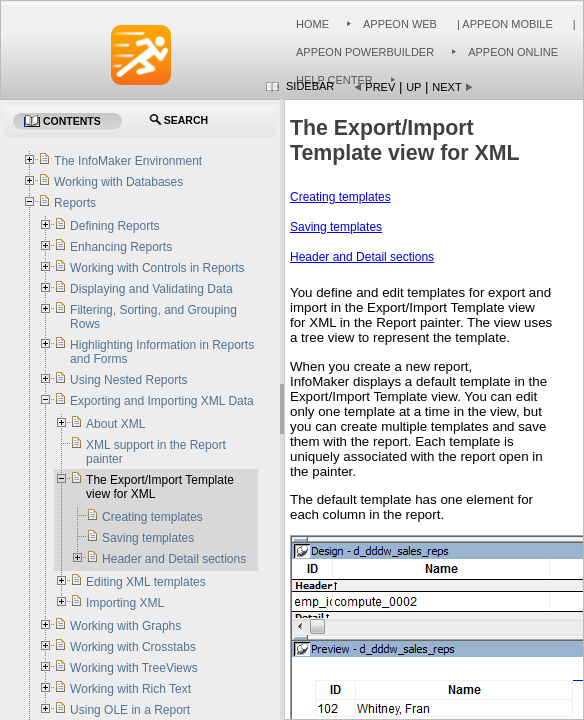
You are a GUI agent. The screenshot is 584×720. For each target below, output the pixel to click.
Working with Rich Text (130, 689)
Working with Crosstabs (133, 647)
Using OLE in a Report (131, 710)
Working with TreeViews (134, 668)
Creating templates (340, 197)
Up (413, 87)
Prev (380, 87)
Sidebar (310, 86)
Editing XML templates (146, 582)
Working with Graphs (125, 626)
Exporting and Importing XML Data (162, 401)
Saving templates (336, 227)
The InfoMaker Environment (128, 161)
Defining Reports (114, 226)
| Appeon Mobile (503, 24)
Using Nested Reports (128, 380)
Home (312, 24)
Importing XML (125, 603)
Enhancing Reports (121, 247)
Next (446, 87)
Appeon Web (400, 24)
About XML (115, 424)
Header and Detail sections (362, 257)
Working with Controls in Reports (157, 268)
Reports (75, 203)
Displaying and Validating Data (151, 289)
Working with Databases (118, 182)
